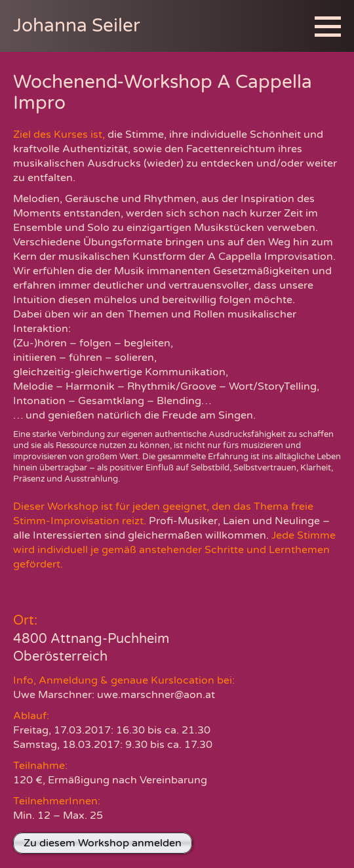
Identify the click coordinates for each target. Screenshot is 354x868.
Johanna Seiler (77, 26)
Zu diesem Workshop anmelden (103, 843)
